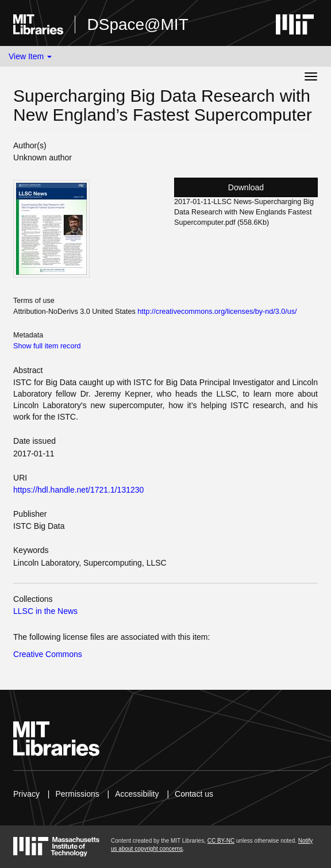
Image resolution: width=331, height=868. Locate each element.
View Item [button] (30, 56)
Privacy (26, 794)
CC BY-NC (221, 841)
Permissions (77, 794)
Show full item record (47, 346)
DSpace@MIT (137, 24)
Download (246, 187)
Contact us (194, 794)
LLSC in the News (45, 611)
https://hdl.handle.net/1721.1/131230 (78, 490)
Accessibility (137, 794)
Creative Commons (48, 654)
